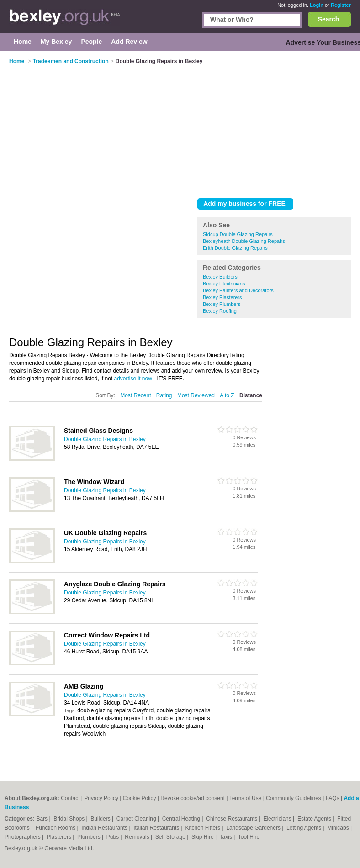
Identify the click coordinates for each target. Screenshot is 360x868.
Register (341, 5)
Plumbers (90, 837)
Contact (70, 798)
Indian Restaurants (105, 828)
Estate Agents (315, 819)
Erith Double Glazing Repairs (235, 248)
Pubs (114, 837)
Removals (138, 837)
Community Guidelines (294, 798)
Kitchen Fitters (203, 828)
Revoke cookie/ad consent (193, 798)
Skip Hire (203, 837)
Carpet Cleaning (137, 819)
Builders (101, 819)
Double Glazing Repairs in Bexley (105, 439)
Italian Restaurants (157, 828)
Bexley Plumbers (222, 304)
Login (317, 5)
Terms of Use (246, 798)
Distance (251, 395)
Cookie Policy (140, 798)
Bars (42, 819)
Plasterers (60, 837)
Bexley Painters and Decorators (238, 290)
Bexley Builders (220, 277)
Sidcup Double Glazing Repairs (238, 234)
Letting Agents (304, 828)
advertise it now (133, 379)
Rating (164, 395)
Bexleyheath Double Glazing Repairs (244, 241)
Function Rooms (56, 828)
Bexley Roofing (220, 311)
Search (329, 19)
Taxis (227, 837)
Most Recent (135, 395)
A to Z (227, 395)
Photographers (23, 837)
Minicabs (339, 828)
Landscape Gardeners (254, 828)
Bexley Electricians (224, 284)
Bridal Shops (70, 819)
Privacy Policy (101, 798)
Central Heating (182, 819)
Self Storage (171, 837)
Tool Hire (249, 837)
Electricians (278, 819)
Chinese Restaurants (232, 819)
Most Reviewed (196, 395)
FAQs (333, 798)
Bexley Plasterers (222, 297)
